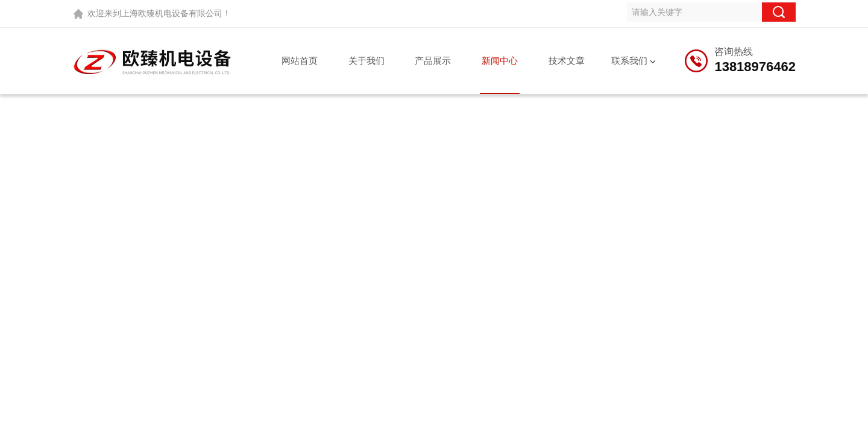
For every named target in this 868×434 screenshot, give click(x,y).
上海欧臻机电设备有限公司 (172, 13)
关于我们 (366, 61)
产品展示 (433, 61)
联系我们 (629, 61)
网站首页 (300, 61)
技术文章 (567, 61)
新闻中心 (500, 61)
